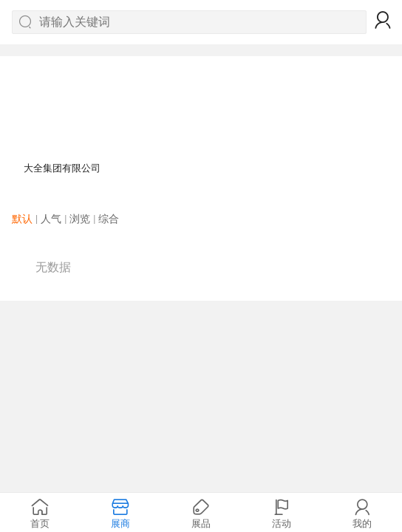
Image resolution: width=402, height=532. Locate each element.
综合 (109, 219)
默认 (22, 219)
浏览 (80, 219)
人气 (51, 219)
